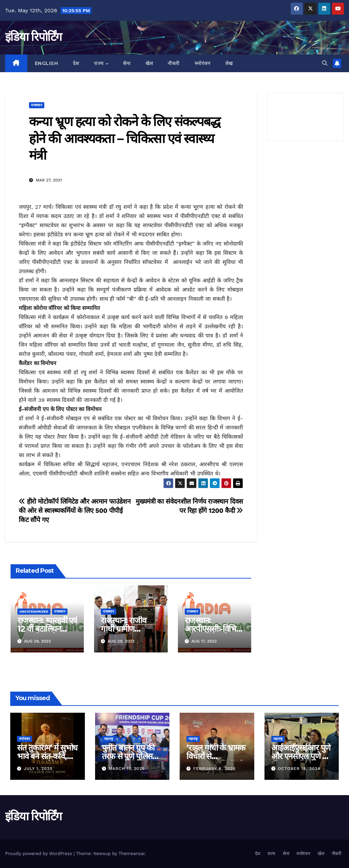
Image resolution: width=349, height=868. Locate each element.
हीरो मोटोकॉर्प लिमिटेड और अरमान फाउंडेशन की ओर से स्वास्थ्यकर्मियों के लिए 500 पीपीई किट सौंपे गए (75, 511)
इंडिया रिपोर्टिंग (33, 37)
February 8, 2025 (215, 769)
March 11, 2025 (127, 769)
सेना (127, 63)
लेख (229, 63)
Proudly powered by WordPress (39, 854)
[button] (325, 63)
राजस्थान (37, 105)
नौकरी (174, 63)
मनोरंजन (203, 63)
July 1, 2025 (38, 769)
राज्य (100, 63)
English (47, 63)
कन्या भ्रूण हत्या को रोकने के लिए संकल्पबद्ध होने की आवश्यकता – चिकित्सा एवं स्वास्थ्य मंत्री (124, 138)
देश (76, 63)
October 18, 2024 (299, 769)
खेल (149, 63)
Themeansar (132, 854)
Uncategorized (34, 611)
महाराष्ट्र (109, 739)
